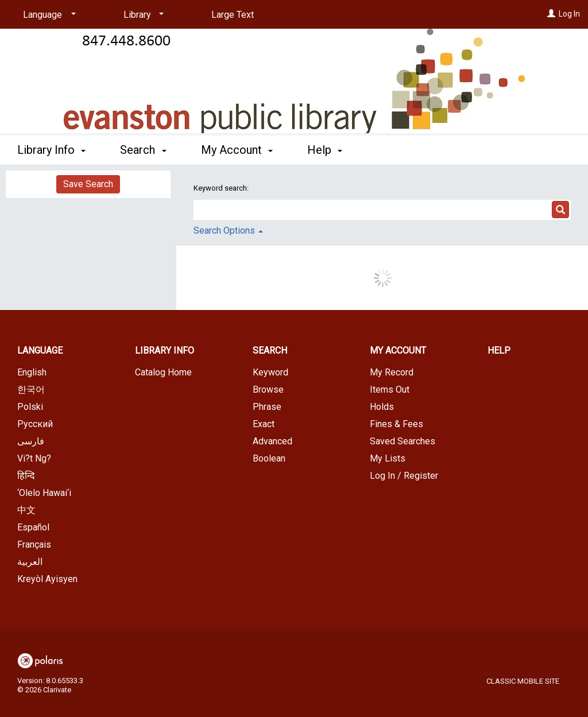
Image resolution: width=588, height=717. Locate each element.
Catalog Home (163, 372)
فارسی (31, 441)
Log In (569, 14)
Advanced (272, 441)
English (32, 372)
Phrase (267, 407)
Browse (268, 389)
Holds (382, 407)
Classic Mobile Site (523, 681)
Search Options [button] (228, 230)
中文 (26, 510)
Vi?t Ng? (34, 458)
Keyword (270, 372)
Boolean (269, 458)
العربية (30, 562)
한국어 (31, 389)
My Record (392, 372)
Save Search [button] (88, 184)
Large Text (233, 15)
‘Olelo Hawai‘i (44, 493)
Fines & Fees (396, 424)
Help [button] (325, 150)
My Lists (388, 458)
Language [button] (40, 350)
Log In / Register (404, 476)
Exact (264, 424)
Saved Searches (403, 441)
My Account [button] (237, 150)
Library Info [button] (51, 150)
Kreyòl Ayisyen (47, 579)
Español (33, 527)
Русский (35, 424)
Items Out (390, 389)
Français (34, 544)
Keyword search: (222, 188)
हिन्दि (26, 476)
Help (499, 350)
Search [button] (143, 150)
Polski (30, 407)
